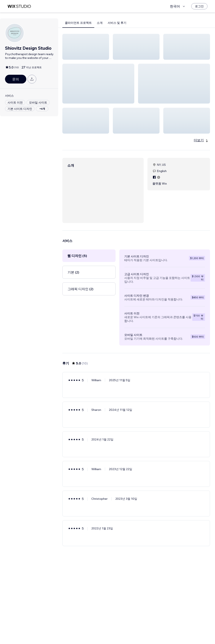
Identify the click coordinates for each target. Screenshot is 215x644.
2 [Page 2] (140, 629)
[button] (86, 47)
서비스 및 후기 (117, 23)
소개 (100, 23)
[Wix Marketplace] (19, 6)
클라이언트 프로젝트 (78, 23)
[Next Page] (147, 629)
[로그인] (199, 6)
